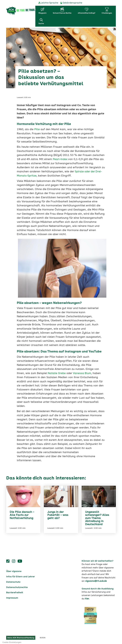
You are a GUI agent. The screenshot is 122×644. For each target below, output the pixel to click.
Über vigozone (14, 570)
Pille (37, 128)
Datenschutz (13, 581)
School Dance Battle (62, 13)
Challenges (107, 13)
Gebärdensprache (72, 3)
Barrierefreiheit (15, 591)
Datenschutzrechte (17, 586)
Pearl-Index (61, 158)
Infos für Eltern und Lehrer (21, 575)
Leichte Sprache (49, 3)
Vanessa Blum (82, 372)
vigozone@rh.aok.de (96, 580)
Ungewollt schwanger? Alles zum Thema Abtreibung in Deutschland (97, 517)
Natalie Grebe (57, 372)
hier (87, 598)
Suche (41, 21)
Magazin (43, 13)
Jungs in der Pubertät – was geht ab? (58, 514)
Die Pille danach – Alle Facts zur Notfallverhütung (22, 514)
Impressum (12, 597)
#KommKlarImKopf (86, 13)
